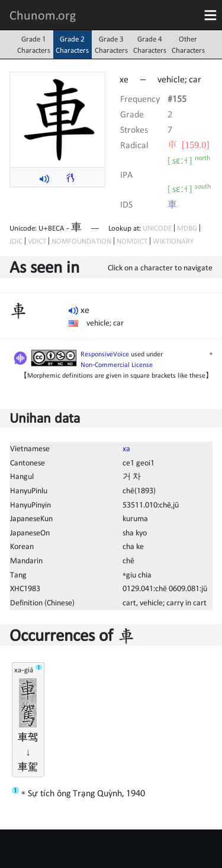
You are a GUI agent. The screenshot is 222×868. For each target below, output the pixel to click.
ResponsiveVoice (105, 354)
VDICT (37, 241)
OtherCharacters (188, 44)
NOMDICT (132, 241)
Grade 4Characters (150, 44)
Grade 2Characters (72, 44)
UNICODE (157, 228)
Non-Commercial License (117, 365)
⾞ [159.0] (189, 145)
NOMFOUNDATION (81, 241)
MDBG (187, 228)
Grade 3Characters (111, 44)
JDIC (16, 241)
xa (126, 448)
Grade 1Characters (34, 44)
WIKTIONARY (173, 241)
